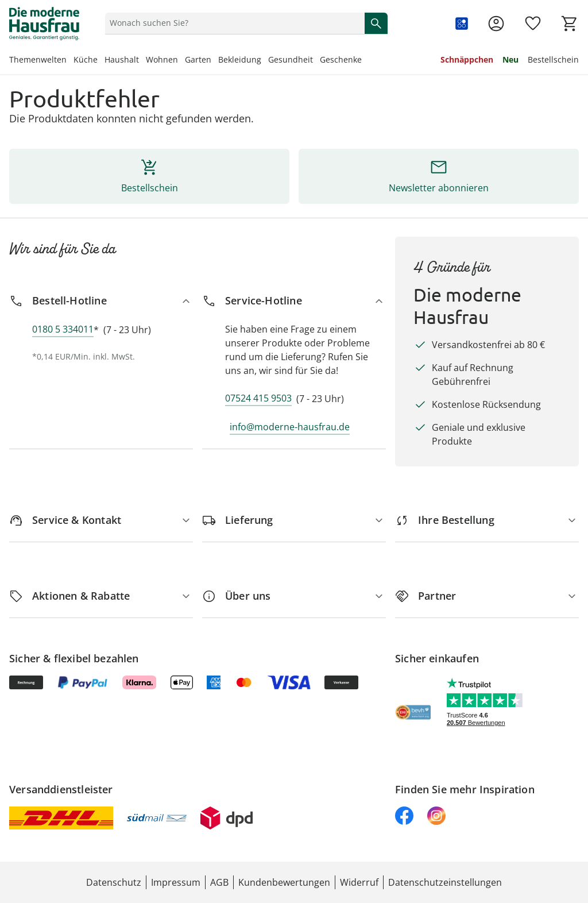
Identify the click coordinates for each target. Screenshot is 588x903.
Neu (510, 59)
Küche (86, 59)
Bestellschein (553, 59)
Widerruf (359, 882)
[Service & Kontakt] (101, 520)
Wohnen (162, 59)
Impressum (176, 882)
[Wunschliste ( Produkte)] (533, 24)
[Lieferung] (294, 520)
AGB (219, 882)
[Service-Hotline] (294, 301)
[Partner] (487, 596)
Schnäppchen (467, 59)
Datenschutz (114, 882)
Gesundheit (291, 59)
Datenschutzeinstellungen (445, 882)
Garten (198, 59)
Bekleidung (240, 59)
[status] (233, 23)
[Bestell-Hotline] (101, 301)
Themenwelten (38, 59)
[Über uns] (294, 596)
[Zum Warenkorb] (570, 24)
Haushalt (122, 59)
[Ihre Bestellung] (487, 520)
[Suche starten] (376, 23)
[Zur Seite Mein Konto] (496, 24)
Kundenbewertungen (284, 882)
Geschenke (341, 59)
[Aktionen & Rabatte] (101, 596)
